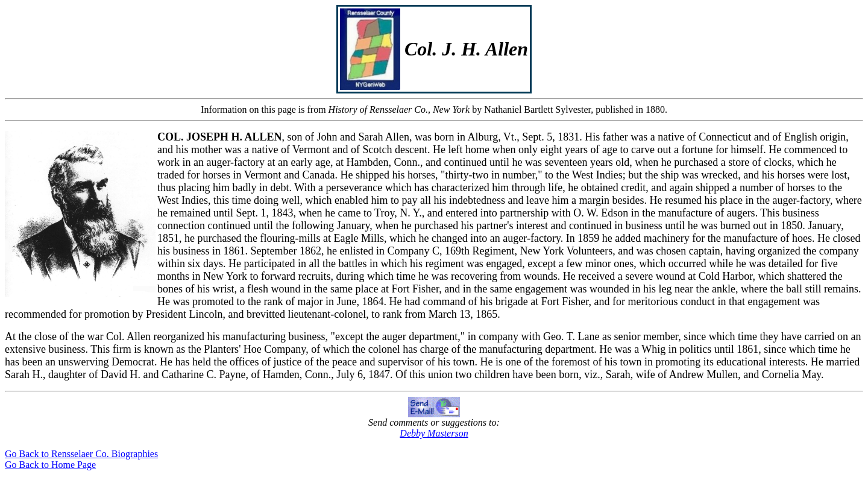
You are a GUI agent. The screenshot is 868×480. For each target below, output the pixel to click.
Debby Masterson (434, 433)
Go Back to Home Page (50, 465)
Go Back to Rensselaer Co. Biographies (81, 454)
